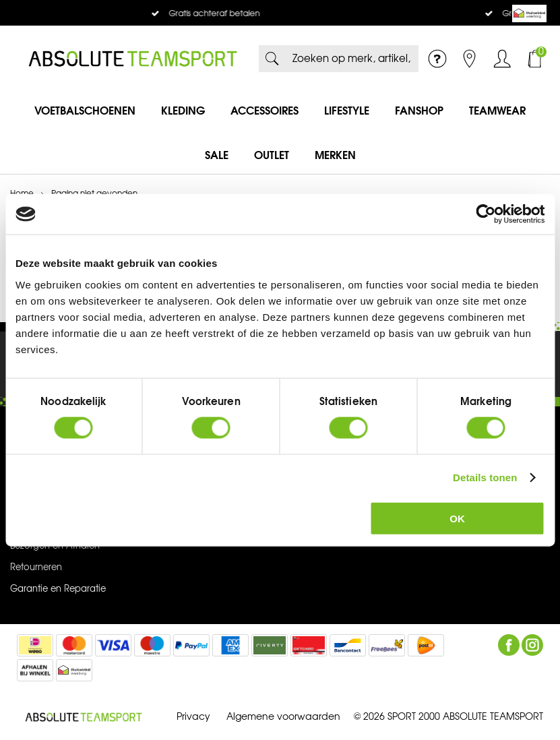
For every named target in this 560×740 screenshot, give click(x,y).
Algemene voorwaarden (283, 717)
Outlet (272, 155)
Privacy (193, 717)
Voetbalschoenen (85, 111)
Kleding (183, 111)
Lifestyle (347, 111)
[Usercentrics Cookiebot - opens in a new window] (486, 214)
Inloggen (502, 59)
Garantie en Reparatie (58, 589)
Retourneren (36, 567)
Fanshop (419, 111)
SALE (217, 155)
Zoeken (272, 59)
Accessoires (265, 111)
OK (457, 518)
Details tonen (485, 477)
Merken (335, 155)
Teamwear (497, 111)
